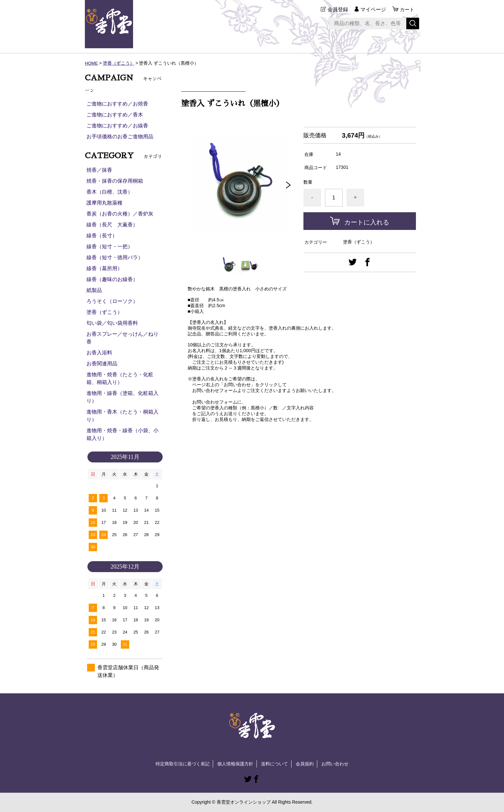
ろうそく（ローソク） (112, 301)
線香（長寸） (102, 236)
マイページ (372, 9)
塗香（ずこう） (119, 63)
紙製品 (94, 290)
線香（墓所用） (104, 268)
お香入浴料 (99, 353)
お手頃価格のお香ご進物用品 (120, 137)
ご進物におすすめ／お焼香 (117, 104)
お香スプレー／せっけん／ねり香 (122, 338)
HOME (92, 63)
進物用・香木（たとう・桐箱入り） (122, 416)
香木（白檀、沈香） (110, 192)
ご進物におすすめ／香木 (115, 115)
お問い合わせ (335, 764)
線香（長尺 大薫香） (112, 225)
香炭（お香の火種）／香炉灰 (120, 214)
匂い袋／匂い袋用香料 (112, 323)
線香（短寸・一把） (110, 246)
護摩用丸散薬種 (104, 203)
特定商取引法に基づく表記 (183, 764)
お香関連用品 (102, 364)
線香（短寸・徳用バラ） (115, 257)
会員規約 (305, 764)
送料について (274, 764)
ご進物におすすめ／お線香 (117, 126)
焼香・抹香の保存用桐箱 (115, 181)
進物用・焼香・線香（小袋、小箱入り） (122, 434)
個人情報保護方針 (235, 764)
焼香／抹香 (99, 170)
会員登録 (337, 9)
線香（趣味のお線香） (112, 279)
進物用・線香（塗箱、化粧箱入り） (122, 397)
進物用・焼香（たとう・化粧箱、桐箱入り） (120, 378)
